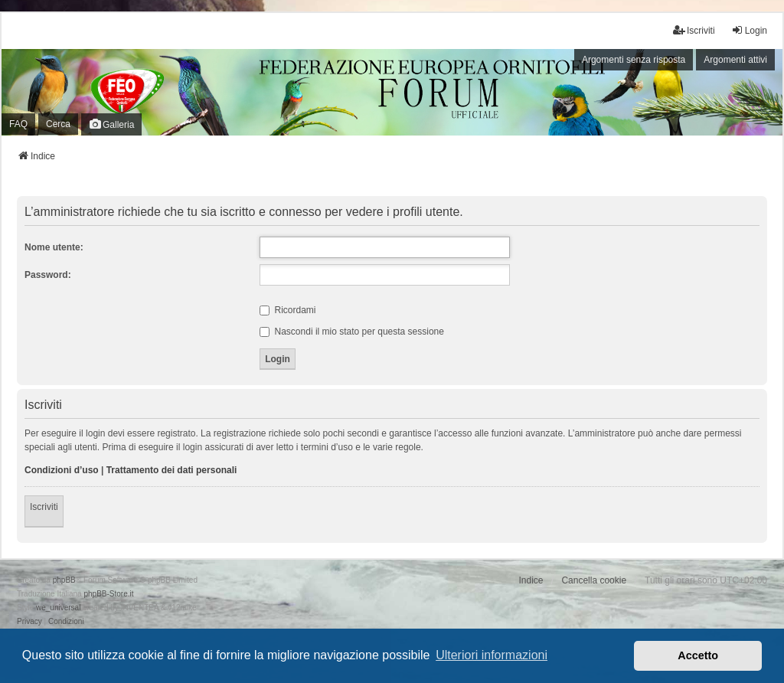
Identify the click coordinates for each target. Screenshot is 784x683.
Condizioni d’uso (62, 470)
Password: (48, 275)
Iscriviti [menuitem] (694, 30)
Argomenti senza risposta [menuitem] (634, 60)
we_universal (58, 608)
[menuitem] (29, 622)
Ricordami (287, 310)
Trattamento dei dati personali (172, 470)
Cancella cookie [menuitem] (594, 580)
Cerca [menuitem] (58, 124)
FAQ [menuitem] (18, 124)
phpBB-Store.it (108, 594)
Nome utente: (54, 247)
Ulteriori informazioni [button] (492, 655)
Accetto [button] (698, 655)
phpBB (64, 580)
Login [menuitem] (749, 30)
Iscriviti (44, 507)
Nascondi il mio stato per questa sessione (352, 332)
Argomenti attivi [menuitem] (735, 60)
